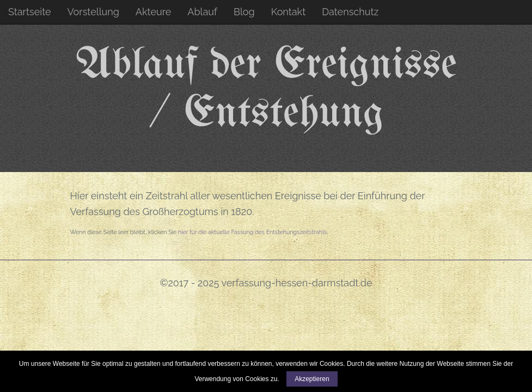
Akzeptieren (312, 379)
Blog (244, 12)
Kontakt (289, 12)
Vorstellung (93, 12)
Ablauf (202, 12)
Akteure (153, 12)
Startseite (30, 12)
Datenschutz (350, 12)
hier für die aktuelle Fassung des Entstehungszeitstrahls (252, 232)
